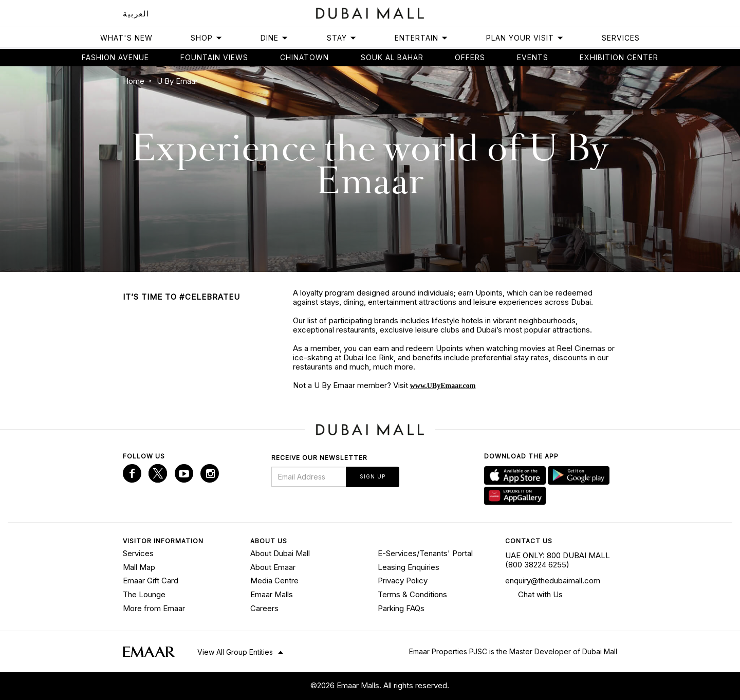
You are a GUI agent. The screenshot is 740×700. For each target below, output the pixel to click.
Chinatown (304, 57)
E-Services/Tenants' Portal (425, 553)
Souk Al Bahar (392, 57)
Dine (274, 38)
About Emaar (273, 567)
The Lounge (144, 594)
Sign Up (373, 476)
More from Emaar (154, 608)
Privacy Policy (403, 581)
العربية (136, 14)
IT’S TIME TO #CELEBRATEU (181, 297)
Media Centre (274, 581)
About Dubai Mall (280, 553)
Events (533, 57)
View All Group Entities (235, 652)
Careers (264, 608)
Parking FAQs (401, 608)
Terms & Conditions (412, 594)
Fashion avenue (115, 57)
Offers (470, 57)
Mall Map (139, 567)
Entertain (421, 38)
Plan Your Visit (525, 38)
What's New (126, 38)
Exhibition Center (619, 57)
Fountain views (214, 57)
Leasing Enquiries (409, 567)
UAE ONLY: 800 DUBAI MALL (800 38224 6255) (558, 560)
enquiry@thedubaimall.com (553, 581)
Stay (342, 38)
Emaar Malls (272, 594)
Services (621, 38)
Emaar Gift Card (151, 581)
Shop (207, 38)
